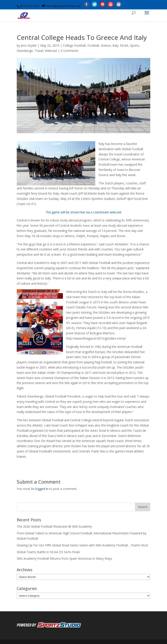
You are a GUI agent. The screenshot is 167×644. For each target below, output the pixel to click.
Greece (106, 45)
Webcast (51, 51)
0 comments (70, 51)
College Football (74, 45)
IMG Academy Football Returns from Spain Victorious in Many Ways (64, 558)
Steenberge (25, 51)
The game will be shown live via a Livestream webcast (83, 212)
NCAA (124, 45)
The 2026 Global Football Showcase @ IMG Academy (54, 526)
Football (93, 45)
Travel (39, 51)
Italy (115, 45)
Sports (135, 45)
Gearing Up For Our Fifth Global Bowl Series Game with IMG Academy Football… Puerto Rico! (82, 545)
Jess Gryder (29, 45)
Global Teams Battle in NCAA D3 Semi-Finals (48, 552)
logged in (42, 489)
